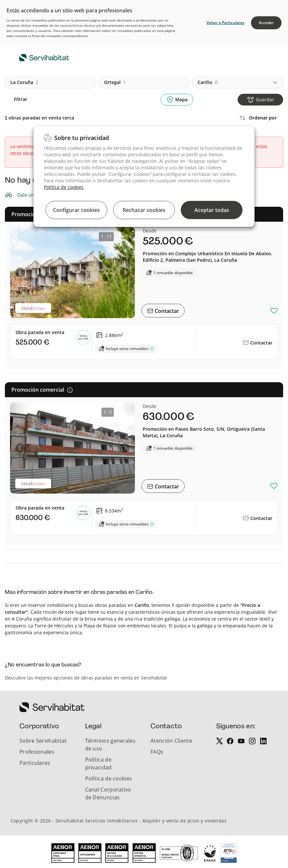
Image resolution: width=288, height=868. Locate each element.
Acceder (266, 23)
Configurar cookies (76, 210)
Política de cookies (64, 187)
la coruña (24, 82)
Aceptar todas (212, 210)
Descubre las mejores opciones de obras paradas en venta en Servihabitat (86, 678)
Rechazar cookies (144, 210)
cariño (208, 82)
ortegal (115, 82)
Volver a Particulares (225, 23)
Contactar (166, 311)
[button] (20, 273)
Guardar (265, 99)
